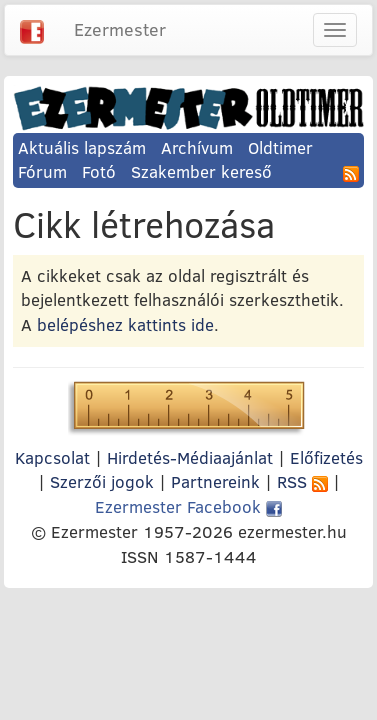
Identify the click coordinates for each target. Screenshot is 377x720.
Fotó (99, 171)
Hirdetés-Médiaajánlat (190, 457)
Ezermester (120, 29)
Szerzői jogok (102, 481)
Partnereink (215, 481)
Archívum (197, 147)
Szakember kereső (201, 171)
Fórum (42, 171)
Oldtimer (280, 147)
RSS (302, 481)
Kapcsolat (52, 457)
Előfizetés (326, 457)
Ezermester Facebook (188, 506)
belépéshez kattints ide (125, 324)
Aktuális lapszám (82, 147)
